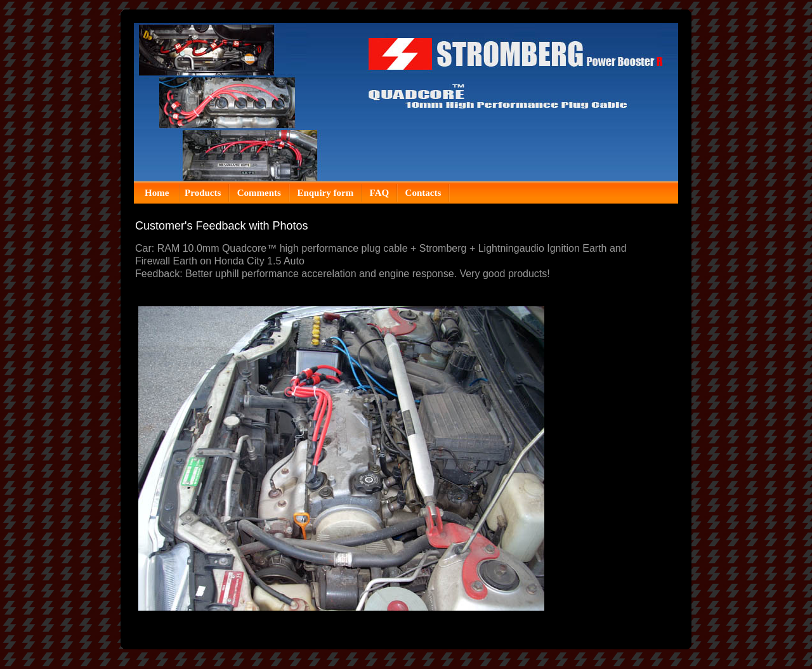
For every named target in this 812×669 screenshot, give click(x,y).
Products (203, 193)
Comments (259, 193)
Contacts (423, 193)
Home (158, 193)
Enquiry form (325, 193)
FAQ (380, 193)
